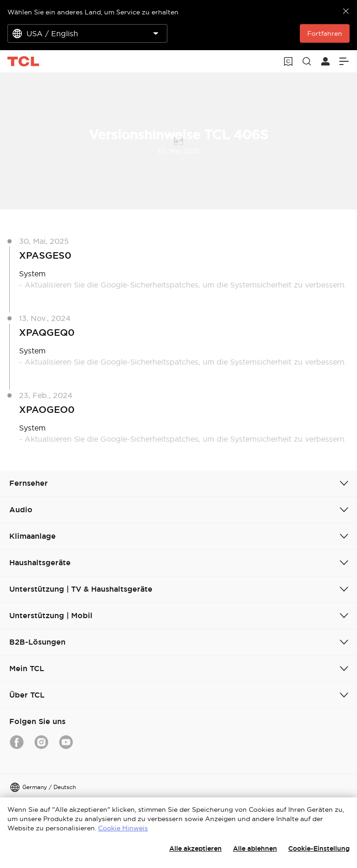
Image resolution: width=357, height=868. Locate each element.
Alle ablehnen (255, 848)
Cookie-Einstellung (319, 848)
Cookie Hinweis (123, 828)
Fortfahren (325, 33)
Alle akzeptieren (195, 848)
